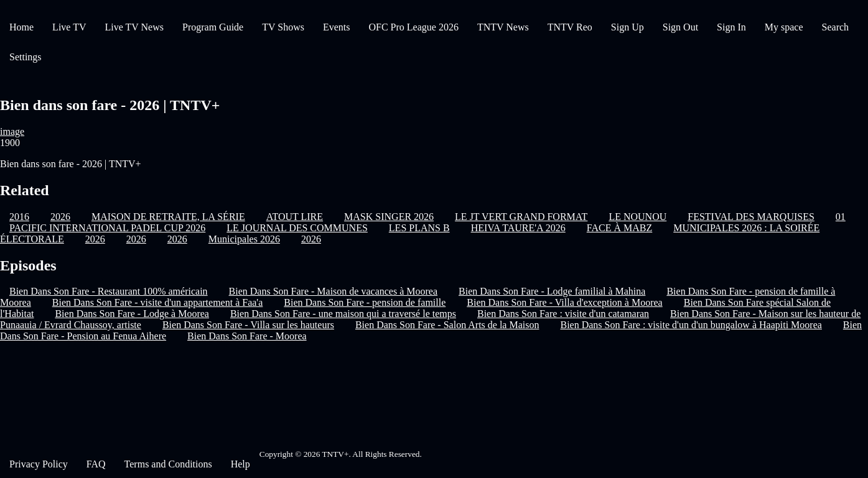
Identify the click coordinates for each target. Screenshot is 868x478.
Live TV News (134, 27)
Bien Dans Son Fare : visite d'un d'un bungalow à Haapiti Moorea (691, 325)
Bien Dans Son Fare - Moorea (247, 336)
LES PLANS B (419, 228)
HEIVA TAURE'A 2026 (518, 228)
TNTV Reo (570, 27)
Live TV (69, 27)
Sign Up (628, 27)
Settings (26, 57)
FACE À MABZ (620, 228)
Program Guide (213, 27)
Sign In (731, 27)
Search (836, 27)
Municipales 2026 (244, 239)
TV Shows (283, 27)
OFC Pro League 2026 (413, 27)
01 (841, 217)
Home (21, 27)
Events (337, 27)
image (12, 131)
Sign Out (680, 27)
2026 (95, 239)
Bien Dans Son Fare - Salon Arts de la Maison (447, 325)
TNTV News (503, 27)
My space (784, 27)
